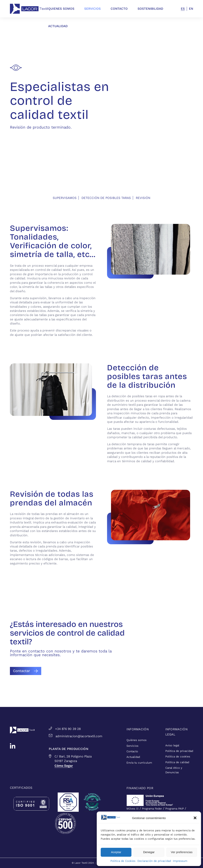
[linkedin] (13, 746)
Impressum (180, 861)
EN (191, 9)
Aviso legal (172, 745)
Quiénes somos (136, 740)
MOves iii (133, 809)
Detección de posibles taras (106, 198)
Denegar (149, 852)
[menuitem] (66, 9)
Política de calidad (177, 762)
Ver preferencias (182, 852)
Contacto (132, 751)
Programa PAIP (175, 809)
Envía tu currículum (139, 763)
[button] (195, 818)
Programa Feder (152, 809)
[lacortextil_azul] (29, 9)
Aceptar (116, 852)
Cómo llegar (64, 766)
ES (183, 9)
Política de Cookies (123, 861)
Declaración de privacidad (154, 861)
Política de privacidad (179, 751)
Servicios (132, 746)
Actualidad (133, 757)
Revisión (143, 198)
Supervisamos (65, 198)
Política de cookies (178, 757)
